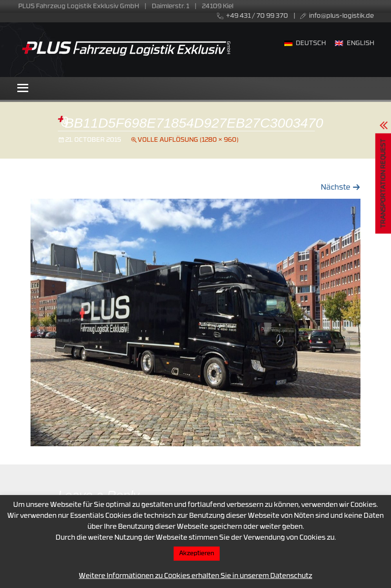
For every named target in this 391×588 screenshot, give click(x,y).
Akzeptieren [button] (197, 554)
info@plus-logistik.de (341, 16)
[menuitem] (305, 44)
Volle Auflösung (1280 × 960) (188, 140)
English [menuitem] (360, 44)
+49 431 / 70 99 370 (257, 16)
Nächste (341, 188)
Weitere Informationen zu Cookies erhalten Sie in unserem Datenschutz (195, 576)
